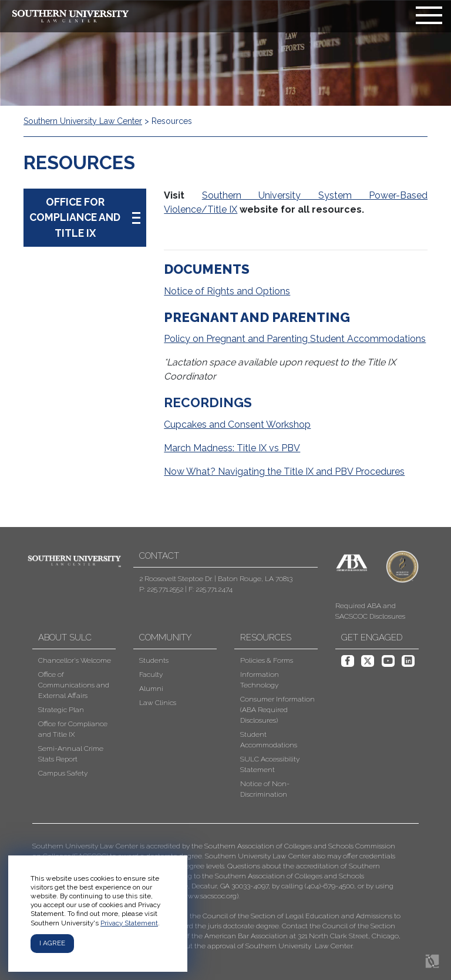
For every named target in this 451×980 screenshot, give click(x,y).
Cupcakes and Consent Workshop (237, 424)
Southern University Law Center (83, 121)
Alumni (151, 689)
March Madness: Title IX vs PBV (232, 448)
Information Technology (260, 680)
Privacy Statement (129, 923)
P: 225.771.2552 (161, 589)
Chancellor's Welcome (75, 660)
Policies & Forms (267, 660)
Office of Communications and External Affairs (74, 685)
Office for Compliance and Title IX (73, 729)
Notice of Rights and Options (227, 291)
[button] (217, 896)
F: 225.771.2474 (211, 589)
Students (154, 660)
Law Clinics (158, 703)
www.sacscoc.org (209, 896)
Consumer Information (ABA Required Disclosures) (277, 710)
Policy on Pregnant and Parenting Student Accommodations (295, 339)
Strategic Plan (61, 710)
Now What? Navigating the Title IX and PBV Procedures (284, 471)
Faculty (151, 674)
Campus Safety (63, 773)
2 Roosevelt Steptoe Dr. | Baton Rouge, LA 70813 (216, 579)
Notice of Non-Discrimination (265, 789)
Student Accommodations (269, 740)
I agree (52, 943)
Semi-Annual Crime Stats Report (71, 754)
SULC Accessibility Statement (270, 764)
